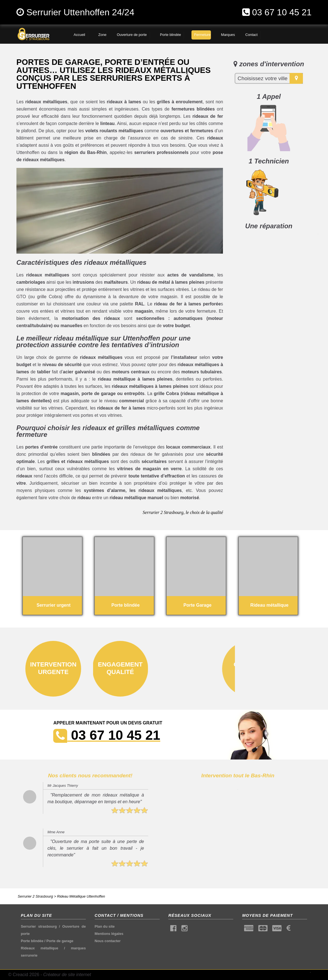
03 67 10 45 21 (282, 12)
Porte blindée (32, 941)
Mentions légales (109, 934)
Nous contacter (108, 941)
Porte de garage (60, 941)
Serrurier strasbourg (39, 926)
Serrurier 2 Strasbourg (36, 896)
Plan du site (105, 926)
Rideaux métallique (40, 948)
